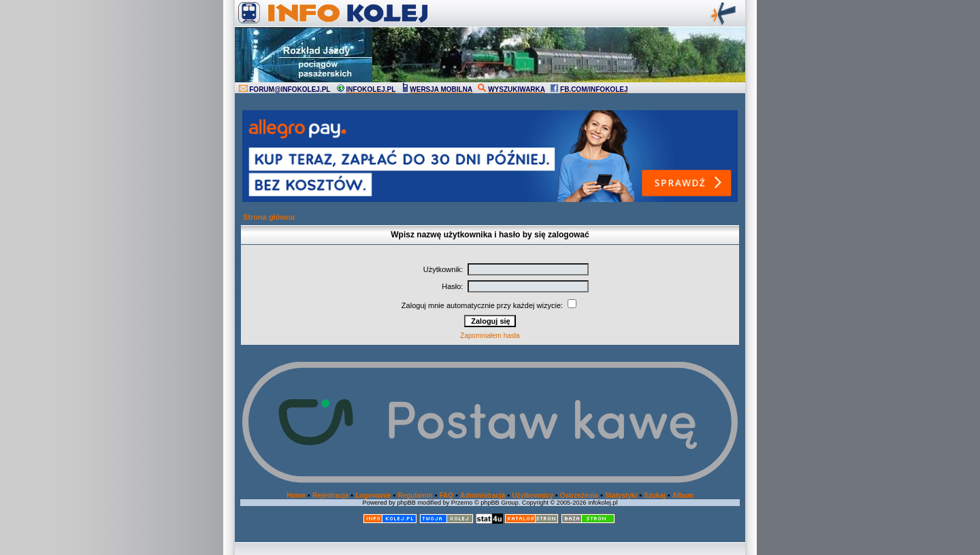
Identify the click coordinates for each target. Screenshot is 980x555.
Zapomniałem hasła (490, 336)
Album (683, 495)
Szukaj (655, 495)
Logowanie (373, 495)
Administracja (483, 495)
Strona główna (269, 217)
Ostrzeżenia (579, 495)
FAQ (447, 495)
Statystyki (621, 495)
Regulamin (415, 495)
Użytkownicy (533, 495)
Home (296, 495)
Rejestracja (330, 495)
